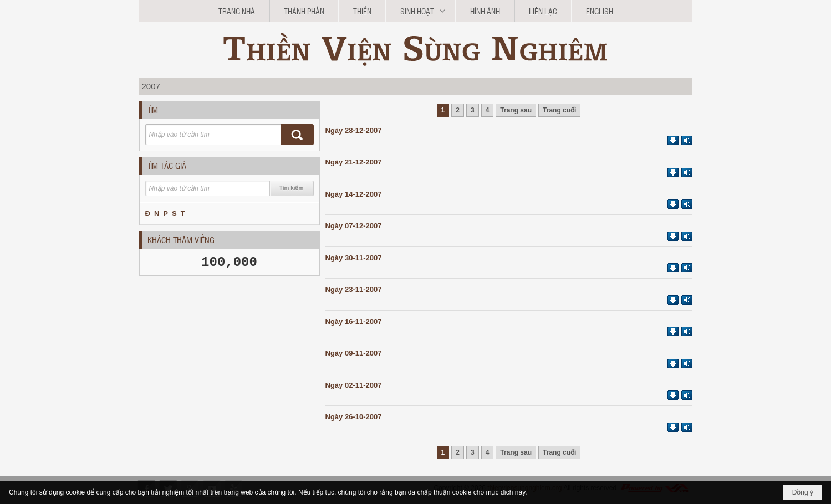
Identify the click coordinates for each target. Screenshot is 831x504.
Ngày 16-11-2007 (354, 322)
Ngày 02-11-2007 (354, 385)
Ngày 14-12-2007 (354, 194)
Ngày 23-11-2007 (354, 289)
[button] (421, 11)
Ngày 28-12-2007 (354, 130)
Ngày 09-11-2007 (354, 353)
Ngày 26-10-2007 (354, 417)
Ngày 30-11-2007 (354, 258)
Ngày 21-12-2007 (354, 162)
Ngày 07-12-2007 (354, 226)
